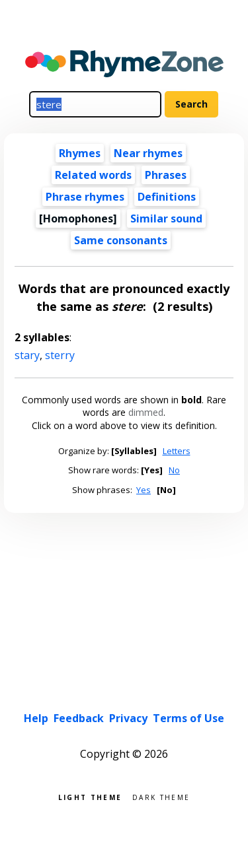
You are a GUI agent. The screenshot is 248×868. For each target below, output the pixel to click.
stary (27, 355)
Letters (177, 451)
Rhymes (80, 153)
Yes (144, 490)
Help (36, 718)
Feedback (79, 718)
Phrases (166, 175)
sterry (60, 355)
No (174, 470)
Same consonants (121, 240)
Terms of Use (188, 718)
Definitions (167, 197)
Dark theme (161, 796)
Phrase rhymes (85, 197)
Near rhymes (148, 153)
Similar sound (166, 218)
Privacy (128, 718)
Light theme (90, 796)
